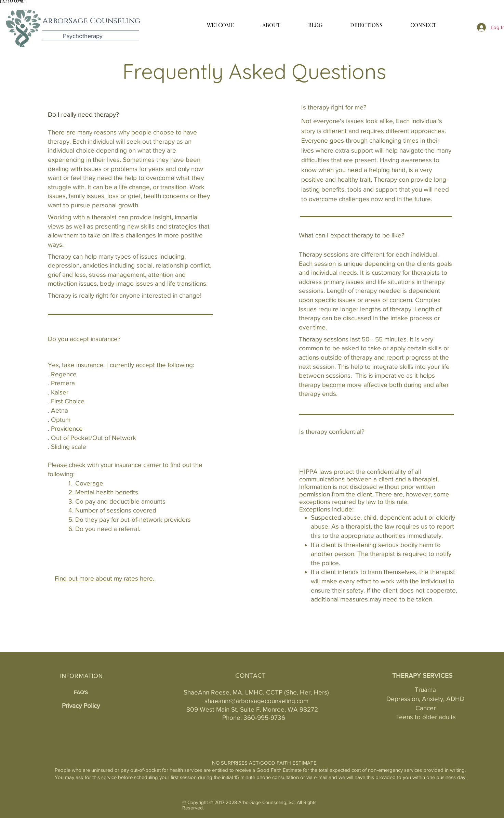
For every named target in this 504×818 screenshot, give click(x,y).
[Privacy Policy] (81, 706)
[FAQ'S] (81, 692)
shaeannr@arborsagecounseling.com (256, 701)
